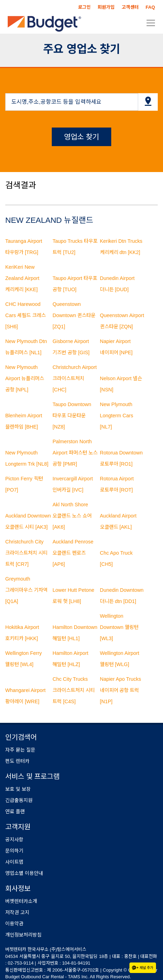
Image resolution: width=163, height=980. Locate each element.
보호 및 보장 (18, 789)
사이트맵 (14, 862)
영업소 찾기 (82, 137)
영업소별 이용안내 (24, 873)
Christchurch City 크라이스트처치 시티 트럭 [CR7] (26, 553)
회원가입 (106, 7)
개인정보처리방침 (23, 935)
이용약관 (14, 924)
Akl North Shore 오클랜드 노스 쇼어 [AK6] (72, 516)
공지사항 (14, 839)
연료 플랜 (15, 811)
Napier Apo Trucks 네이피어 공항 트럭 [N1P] (121, 690)
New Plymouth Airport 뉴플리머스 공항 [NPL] (25, 378)
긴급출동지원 (19, 800)
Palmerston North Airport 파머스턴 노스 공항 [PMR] (75, 453)
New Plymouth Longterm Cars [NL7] (117, 416)
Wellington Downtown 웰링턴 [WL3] (119, 627)
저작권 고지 (17, 912)
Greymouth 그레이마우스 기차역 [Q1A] (26, 590)
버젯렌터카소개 (21, 901)
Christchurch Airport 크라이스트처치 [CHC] (75, 378)
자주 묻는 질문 (20, 750)
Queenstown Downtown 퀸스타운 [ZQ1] (74, 315)
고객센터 (130, 7)
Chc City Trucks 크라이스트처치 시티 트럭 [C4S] (74, 690)
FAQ (150, 7)
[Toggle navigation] (149, 22)
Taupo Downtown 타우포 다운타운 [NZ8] (72, 416)
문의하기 (14, 851)
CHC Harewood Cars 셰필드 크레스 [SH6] (26, 315)
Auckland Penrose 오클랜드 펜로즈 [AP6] (73, 553)
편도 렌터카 (17, 761)
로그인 (84, 7)
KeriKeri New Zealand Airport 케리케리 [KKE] (22, 278)
